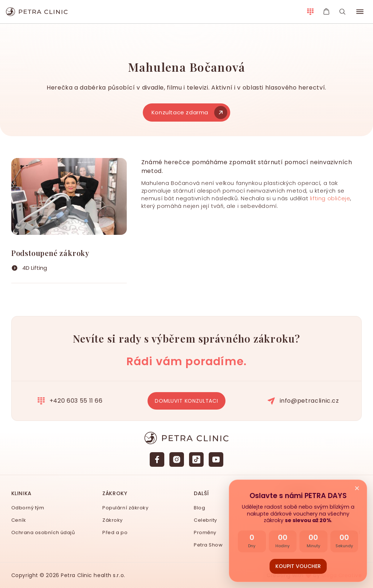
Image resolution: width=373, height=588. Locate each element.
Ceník (19, 520)
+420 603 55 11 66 (70, 401)
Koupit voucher (298, 566)
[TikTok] (196, 459)
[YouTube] (216, 459)
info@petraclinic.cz (303, 401)
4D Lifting (35, 268)
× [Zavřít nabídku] (357, 488)
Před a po (115, 532)
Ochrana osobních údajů (43, 532)
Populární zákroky (125, 508)
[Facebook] (157, 459)
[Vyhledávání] (342, 12)
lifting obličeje (330, 198)
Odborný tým (28, 508)
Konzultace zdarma (189, 112)
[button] (360, 12)
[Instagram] (177, 459)
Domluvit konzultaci (186, 401)
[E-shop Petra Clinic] (326, 12)
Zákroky (113, 520)
